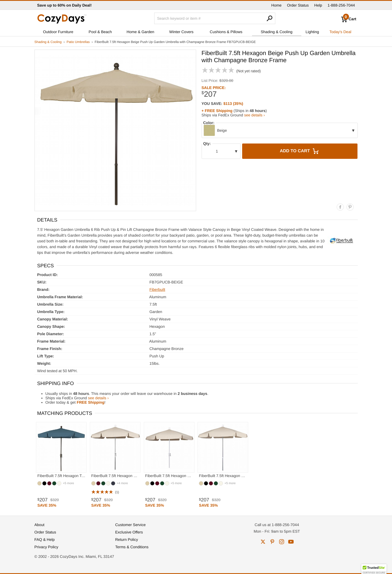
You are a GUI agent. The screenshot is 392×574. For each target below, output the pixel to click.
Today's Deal (341, 32)
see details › (254, 115)
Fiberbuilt (157, 289)
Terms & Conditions (132, 547)
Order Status (298, 5)
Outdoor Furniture (58, 32)
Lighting (312, 32)
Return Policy (127, 539)
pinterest (272, 542)
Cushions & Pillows (226, 32)
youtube (291, 542)
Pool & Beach (100, 32)
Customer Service (131, 525)
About (40, 525)
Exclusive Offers (129, 532)
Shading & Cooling (277, 32)
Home (276, 5)
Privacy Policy (46, 547)
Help (318, 5)
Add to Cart (300, 151)
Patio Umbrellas (78, 42)
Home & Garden (140, 32)
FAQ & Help (45, 539)
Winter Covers (181, 32)
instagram (282, 542)
